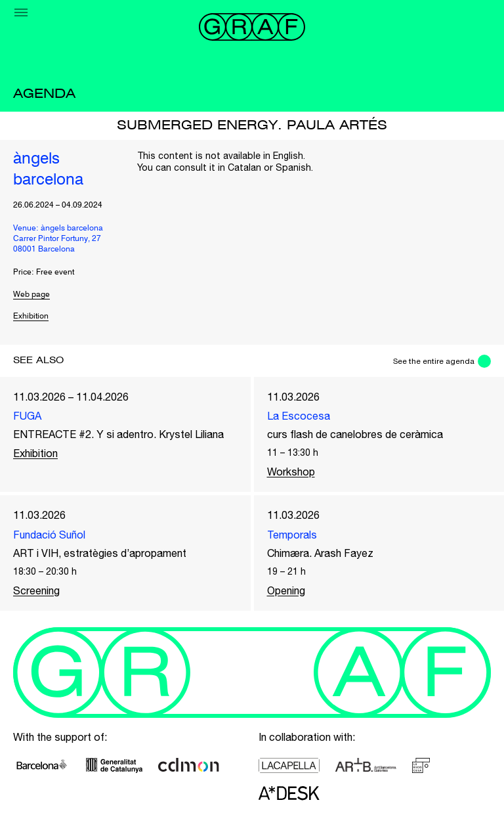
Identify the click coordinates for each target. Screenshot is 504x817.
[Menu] (21, 12)
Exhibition (31, 317)
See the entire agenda (434, 361)
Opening (286, 590)
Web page (31, 295)
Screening (36, 590)
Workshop (291, 472)
